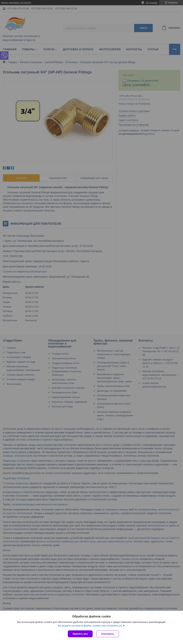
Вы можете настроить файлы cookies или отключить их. (90, 626)
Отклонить (108, 634)
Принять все (80, 634)
